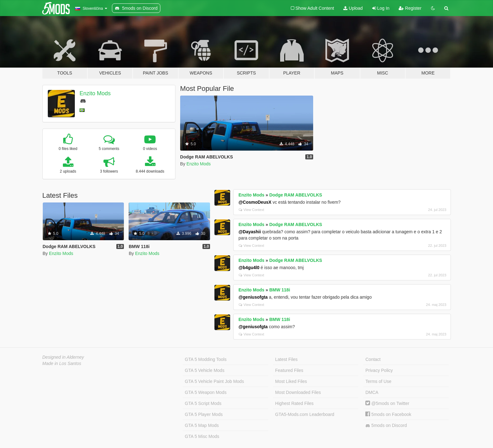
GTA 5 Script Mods (203, 403)
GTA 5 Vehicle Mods (205, 370)
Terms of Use (378, 381)
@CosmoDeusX (255, 202)
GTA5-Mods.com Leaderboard (305, 414)
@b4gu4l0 (249, 268)
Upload (353, 8)
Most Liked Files (291, 381)
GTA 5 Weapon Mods (206, 392)
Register (410, 8)
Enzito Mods (95, 93)
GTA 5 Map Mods (202, 425)
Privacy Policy (379, 370)
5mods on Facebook (388, 414)
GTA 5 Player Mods (204, 414)
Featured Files (289, 370)
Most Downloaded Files (298, 392)
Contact (373, 359)
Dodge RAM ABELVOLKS (296, 195)
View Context (251, 210)
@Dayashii (249, 232)
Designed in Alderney (63, 357)
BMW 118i (280, 290)
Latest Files (286, 359)
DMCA (372, 392)
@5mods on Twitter (387, 403)
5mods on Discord (386, 426)
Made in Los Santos (62, 363)
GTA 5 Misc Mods (202, 436)
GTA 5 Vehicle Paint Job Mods (214, 381)
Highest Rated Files (294, 403)
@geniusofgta (253, 297)
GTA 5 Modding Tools (206, 359)
